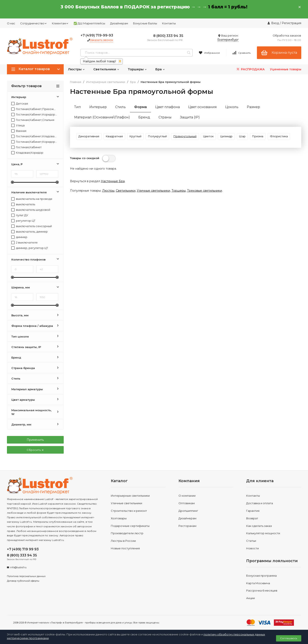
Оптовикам (187, 503)
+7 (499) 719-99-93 (97, 35)
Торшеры (137, 69)
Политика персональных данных (26, 576)
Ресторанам (187, 526)
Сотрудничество (34, 23)
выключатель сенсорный (32, 226)
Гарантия (253, 511)
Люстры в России (123, 541)
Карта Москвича (258, 583)
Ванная (19, 131)
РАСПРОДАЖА (250, 69)
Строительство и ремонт (129, 511)
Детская (20, 104)
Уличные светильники (153, 207)
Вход (275, 23)
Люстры (76, 69)
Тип (78, 107)
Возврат (252, 518)
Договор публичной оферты (23, 581)
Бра (160, 69)
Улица (18, 125)
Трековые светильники (205, 207)
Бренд (144, 117)
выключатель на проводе (32, 199)
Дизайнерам (119, 23)
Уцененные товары (286, 69)
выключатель (23, 204)
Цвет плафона (167, 107)
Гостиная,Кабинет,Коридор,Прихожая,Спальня (34, 115)
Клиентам (60, 23)
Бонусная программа (261, 576)
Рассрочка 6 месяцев (262, 590)
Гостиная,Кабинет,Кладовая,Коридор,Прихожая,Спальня (34, 136)
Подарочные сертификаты (130, 526)
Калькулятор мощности (263, 533)
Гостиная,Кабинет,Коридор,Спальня (34, 142)
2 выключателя (24, 243)
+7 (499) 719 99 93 (23, 549)
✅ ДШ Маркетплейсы (89, 23)
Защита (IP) (190, 117)
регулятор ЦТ (23, 221)
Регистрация (291, 23)
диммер (19, 237)
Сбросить (35, 450)
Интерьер (98, 107)
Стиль (120, 107)
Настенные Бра (113, 197)
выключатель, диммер (30, 232)
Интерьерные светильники (106, 82)
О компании (187, 496)
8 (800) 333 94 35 (168, 36)
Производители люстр (127, 533)
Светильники (106, 69)
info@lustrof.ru (18, 567)
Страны (165, 117)
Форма (140, 107)
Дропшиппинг (188, 511)
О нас (11, 23)
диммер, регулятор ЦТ (30, 248)
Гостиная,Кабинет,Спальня (33, 120)
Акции (250, 598)
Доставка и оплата (260, 503)
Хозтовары (119, 518)
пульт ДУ (20, 215)
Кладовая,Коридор (27, 153)
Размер (253, 107)
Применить (35, 440)
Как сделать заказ (259, 526)
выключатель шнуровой (31, 210)
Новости (252, 548)
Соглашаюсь (289, 638)
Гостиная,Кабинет (26, 147)
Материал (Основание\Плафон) (102, 117)
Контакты (169, 23)
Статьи (251, 541)
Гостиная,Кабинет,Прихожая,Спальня (34, 109)
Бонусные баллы (145, 23)
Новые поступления (125, 548)
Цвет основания (202, 107)
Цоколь (232, 107)
